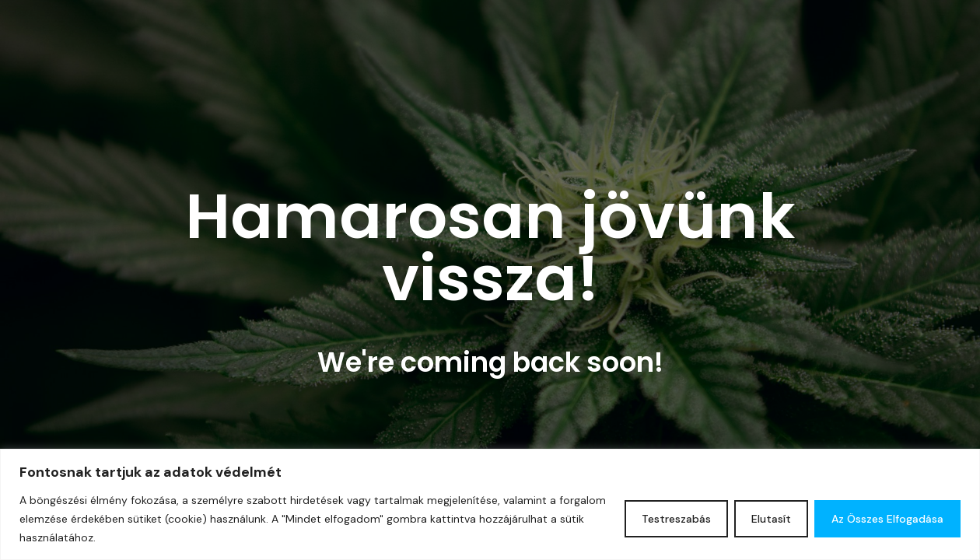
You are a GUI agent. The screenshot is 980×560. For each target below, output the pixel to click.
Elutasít (771, 519)
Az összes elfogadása (887, 519)
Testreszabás (676, 519)
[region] (490, 504)
